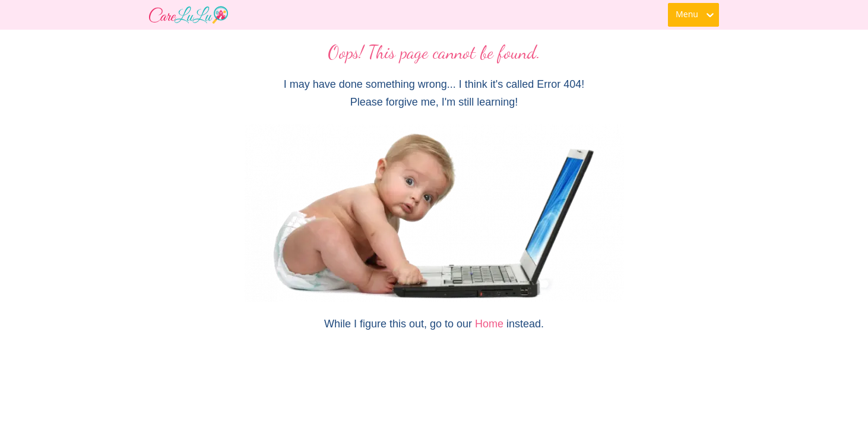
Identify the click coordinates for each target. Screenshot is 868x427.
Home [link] (489, 324)
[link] (189, 15)
